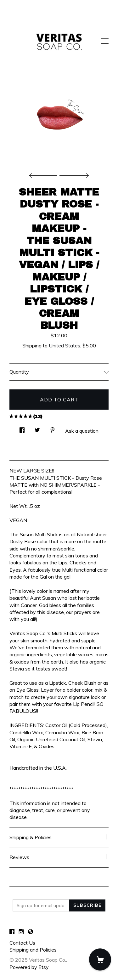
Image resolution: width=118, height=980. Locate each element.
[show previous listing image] (45, 174)
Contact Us (22, 943)
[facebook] (12, 932)
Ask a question (82, 431)
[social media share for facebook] (22, 428)
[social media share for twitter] (37, 428)
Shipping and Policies (33, 950)
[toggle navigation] (105, 41)
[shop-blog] (31, 932)
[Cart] (100, 959)
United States (65, 346)
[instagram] (21, 932)
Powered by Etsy (29, 967)
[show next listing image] (73, 174)
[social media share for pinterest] (53, 428)
